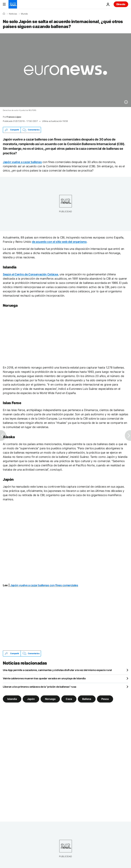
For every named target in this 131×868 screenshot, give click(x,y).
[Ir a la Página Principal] (13, 4)
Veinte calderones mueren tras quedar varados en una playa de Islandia (44, 678)
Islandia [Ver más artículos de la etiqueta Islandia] (12, 699)
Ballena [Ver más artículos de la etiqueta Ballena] (87, 699)
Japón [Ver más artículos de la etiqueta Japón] (31, 699)
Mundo (24, 14)
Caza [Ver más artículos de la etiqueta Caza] (69, 699)
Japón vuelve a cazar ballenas (22, 162)
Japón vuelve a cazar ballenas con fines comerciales (44, 585)
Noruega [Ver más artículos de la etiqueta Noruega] (50, 699)
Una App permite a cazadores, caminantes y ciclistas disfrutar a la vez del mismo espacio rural (57, 670)
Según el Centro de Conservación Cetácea (30, 274)
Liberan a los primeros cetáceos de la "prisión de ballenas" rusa (40, 687)
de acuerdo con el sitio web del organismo (59, 242)
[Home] (4, 14)
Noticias (13, 14)
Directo (121, 4)
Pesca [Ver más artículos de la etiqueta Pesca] (105, 699)
